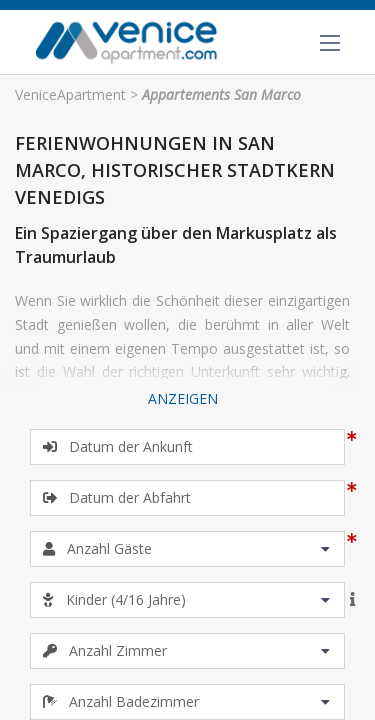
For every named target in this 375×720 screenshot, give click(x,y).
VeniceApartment (70, 94)
